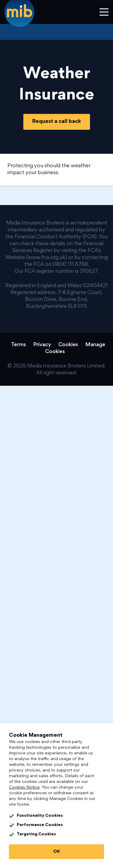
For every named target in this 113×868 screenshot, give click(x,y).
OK (57, 852)
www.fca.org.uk (46, 258)
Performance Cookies (36, 825)
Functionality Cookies (36, 816)
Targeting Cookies (32, 834)
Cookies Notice (24, 788)
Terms (19, 345)
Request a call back (57, 122)
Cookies (68, 345)
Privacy (42, 345)
